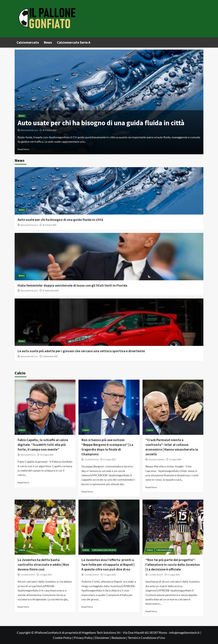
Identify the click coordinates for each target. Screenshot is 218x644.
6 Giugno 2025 (109, 459)
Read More (23, 149)
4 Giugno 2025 (174, 575)
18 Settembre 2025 (51, 291)
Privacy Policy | (84, 638)
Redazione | (120, 638)
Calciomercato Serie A (74, 42)
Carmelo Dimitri (92, 459)
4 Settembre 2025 (50, 356)
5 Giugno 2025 (175, 459)
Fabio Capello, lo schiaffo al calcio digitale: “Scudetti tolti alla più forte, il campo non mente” (43, 445)
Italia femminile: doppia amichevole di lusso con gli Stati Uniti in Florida (72, 285)
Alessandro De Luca (29, 130)
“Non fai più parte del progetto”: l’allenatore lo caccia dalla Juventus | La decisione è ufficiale (173, 565)
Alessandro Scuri (28, 455)
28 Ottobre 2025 (49, 130)
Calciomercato (28, 42)
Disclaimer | (103, 638)
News (48, 42)
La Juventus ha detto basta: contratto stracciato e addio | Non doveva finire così (43, 565)
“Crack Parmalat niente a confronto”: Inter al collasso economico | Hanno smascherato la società (172, 447)
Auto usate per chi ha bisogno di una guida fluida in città (101, 123)
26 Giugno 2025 (47, 455)
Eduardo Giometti (157, 459)
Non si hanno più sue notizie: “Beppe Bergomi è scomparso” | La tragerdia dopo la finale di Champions (107, 447)
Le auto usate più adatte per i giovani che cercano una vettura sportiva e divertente (81, 351)
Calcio (22, 430)
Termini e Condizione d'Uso (146, 638)
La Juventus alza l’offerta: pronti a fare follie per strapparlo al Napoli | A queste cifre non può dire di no (108, 565)
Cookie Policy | (63, 638)
